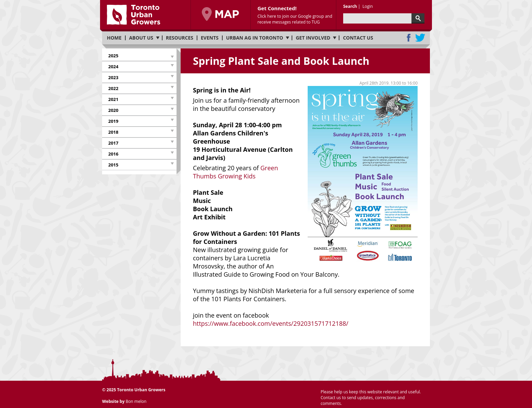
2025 (113, 56)
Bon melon (136, 401)
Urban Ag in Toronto (255, 38)
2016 (113, 154)
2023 (113, 77)
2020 (113, 110)
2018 (113, 132)
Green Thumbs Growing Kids (235, 172)
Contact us (358, 38)
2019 (113, 121)
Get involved (313, 38)
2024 (113, 67)
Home (114, 38)
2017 (113, 143)
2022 (113, 88)
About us (141, 38)
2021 (113, 99)
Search (350, 6)
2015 (113, 165)
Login (367, 6)
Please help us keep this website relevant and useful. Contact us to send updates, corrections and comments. (371, 398)
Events (210, 38)
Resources (180, 38)
